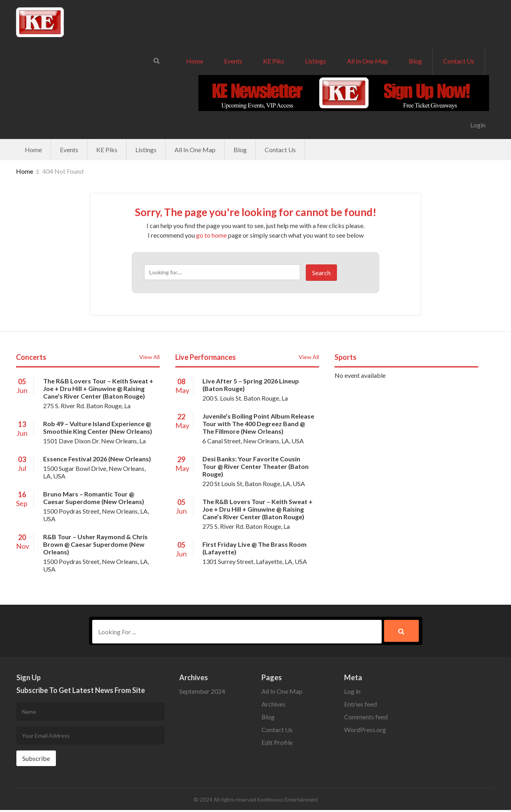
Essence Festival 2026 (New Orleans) (97, 459)
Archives (273, 706)
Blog (415, 61)
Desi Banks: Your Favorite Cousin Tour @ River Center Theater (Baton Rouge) (255, 466)
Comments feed (366, 719)
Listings (316, 61)
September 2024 (202, 693)
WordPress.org (365, 732)
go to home (211, 235)
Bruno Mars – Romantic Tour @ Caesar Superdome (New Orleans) (94, 498)
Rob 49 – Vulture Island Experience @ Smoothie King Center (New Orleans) (98, 427)
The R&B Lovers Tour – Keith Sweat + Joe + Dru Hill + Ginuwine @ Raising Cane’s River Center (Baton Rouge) (98, 388)
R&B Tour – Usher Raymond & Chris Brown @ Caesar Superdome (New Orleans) (95, 544)
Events (233, 61)
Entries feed (360, 706)
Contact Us (459, 61)
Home (195, 61)
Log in (352, 693)
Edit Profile (277, 744)
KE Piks (274, 61)
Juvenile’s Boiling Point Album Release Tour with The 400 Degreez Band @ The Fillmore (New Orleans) (258, 424)
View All (150, 357)
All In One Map (367, 61)
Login (478, 125)
